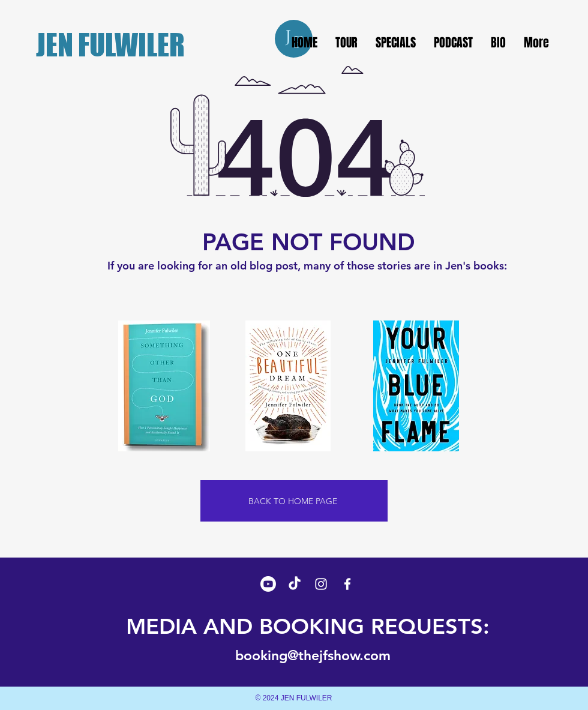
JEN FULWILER (110, 45)
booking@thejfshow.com (313, 655)
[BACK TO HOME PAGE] (294, 501)
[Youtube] (268, 584)
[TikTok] (295, 584)
